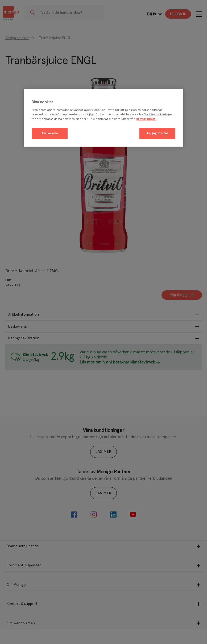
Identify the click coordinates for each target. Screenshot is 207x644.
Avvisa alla (50, 133)
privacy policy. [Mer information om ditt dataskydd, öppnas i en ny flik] (146, 119)
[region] (104, 118)
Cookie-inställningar (158, 114)
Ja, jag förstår (157, 133)
